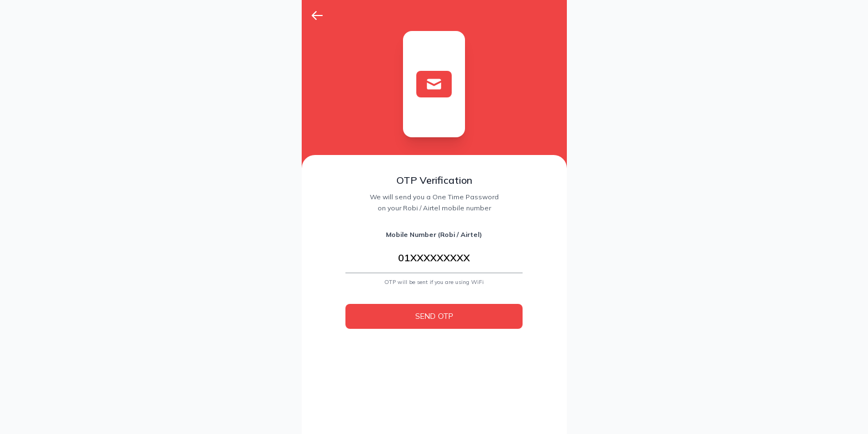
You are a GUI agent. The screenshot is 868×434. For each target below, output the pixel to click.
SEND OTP (434, 316)
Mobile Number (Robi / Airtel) (434, 234)
